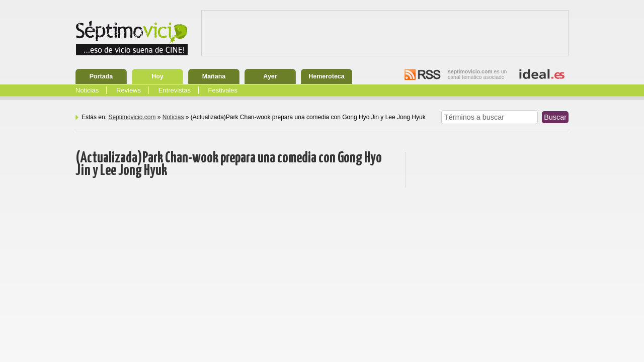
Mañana (214, 76)
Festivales (223, 90)
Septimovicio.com (132, 117)
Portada (101, 76)
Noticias (87, 90)
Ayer (270, 76)
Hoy (157, 76)
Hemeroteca (327, 76)
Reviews (129, 90)
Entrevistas (175, 90)
